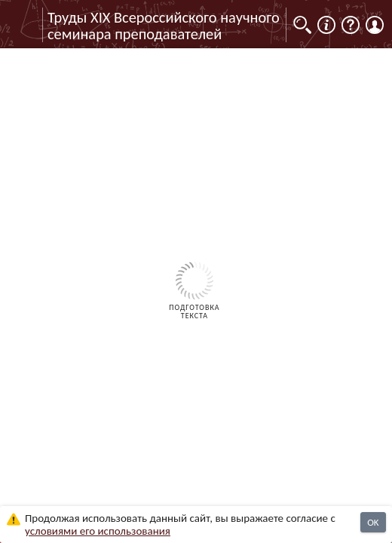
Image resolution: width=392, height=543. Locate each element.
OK (373, 522)
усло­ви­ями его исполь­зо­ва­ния (98, 531)
